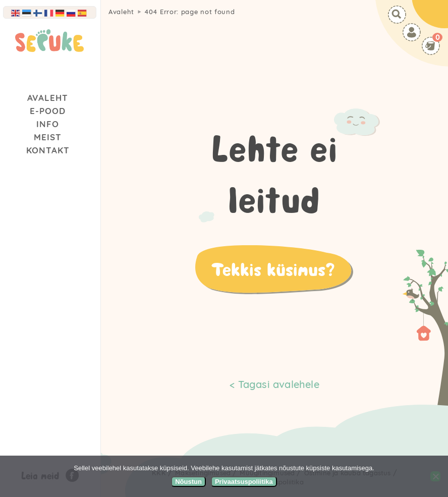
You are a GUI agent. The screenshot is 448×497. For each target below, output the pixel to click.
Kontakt (48, 150)
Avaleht (48, 98)
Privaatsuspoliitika (244, 482)
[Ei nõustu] (435, 476)
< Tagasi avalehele (274, 384)
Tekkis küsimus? (273, 269)
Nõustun (188, 482)
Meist (48, 137)
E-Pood (48, 111)
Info (48, 124)
